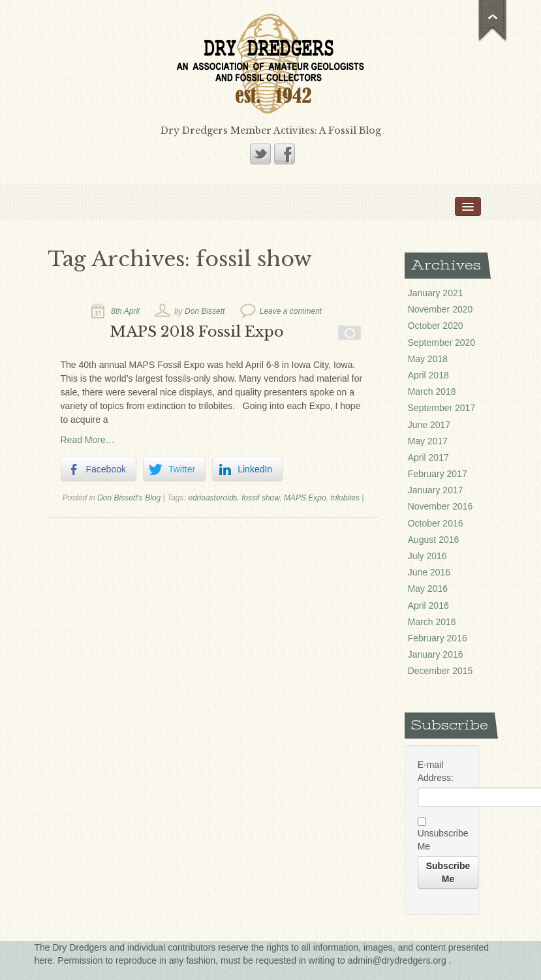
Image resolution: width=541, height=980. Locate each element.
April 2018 (428, 375)
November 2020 (441, 309)
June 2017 (429, 425)
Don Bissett (205, 311)
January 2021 (436, 293)
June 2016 (429, 572)
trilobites (345, 498)
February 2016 (438, 638)
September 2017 (442, 408)
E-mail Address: (436, 771)
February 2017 (438, 474)
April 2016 (428, 605)
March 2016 (432, 622)
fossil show (260, 498)
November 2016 (441, 506)
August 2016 (434, 540)
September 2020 (442, 343)
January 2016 (436, 654)
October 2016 (436, 523)
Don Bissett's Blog (129, 498)
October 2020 (436, 326)
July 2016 (427, 556)
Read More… (88, 440)
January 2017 (436, 490)
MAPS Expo (305, 498)
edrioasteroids (212, 498)
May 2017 (428, 441)
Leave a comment (291, 311)
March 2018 (432, 391)
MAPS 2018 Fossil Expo (197, 331)
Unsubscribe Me (443, 834)
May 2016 (428, 589)
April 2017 (428, 457)
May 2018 (428, 359)
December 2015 (441, 671)
